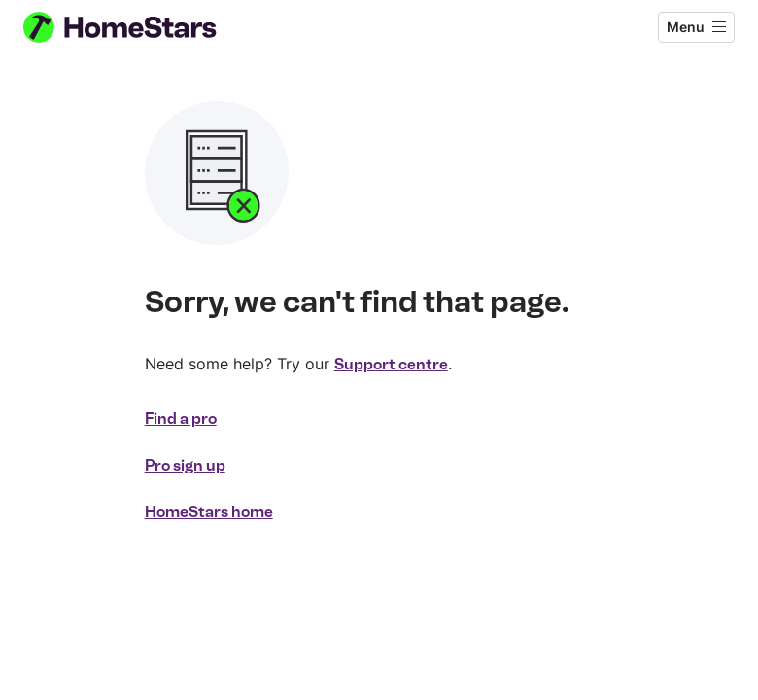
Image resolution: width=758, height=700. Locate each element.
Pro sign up (185, 465)
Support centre (391, 364)
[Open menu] (696, 27)
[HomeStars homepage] (138, 27)
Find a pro (181, 419)
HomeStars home (209, 512)
